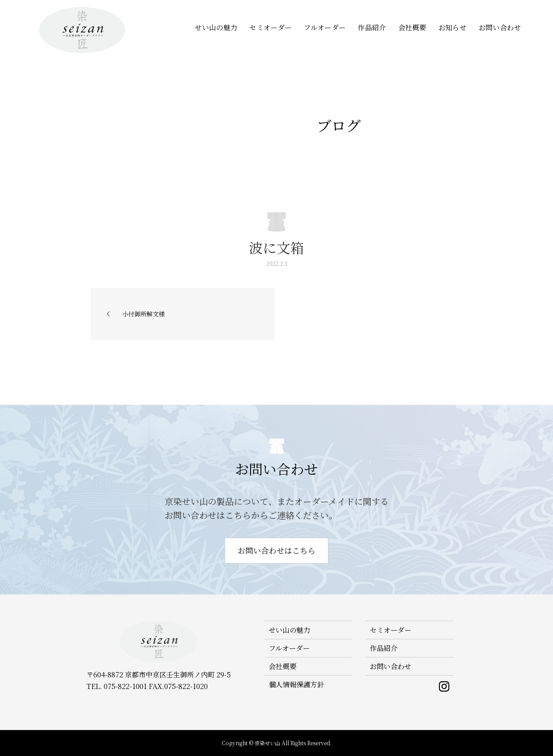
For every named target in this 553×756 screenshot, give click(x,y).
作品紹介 (372, 27)
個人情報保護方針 (296, 684)
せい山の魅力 (216, 27)
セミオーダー (270, 27)
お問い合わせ (500, 27)
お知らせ (453, 27)
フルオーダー (325, 27)
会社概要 (412, 27)
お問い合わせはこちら (276, 550)
